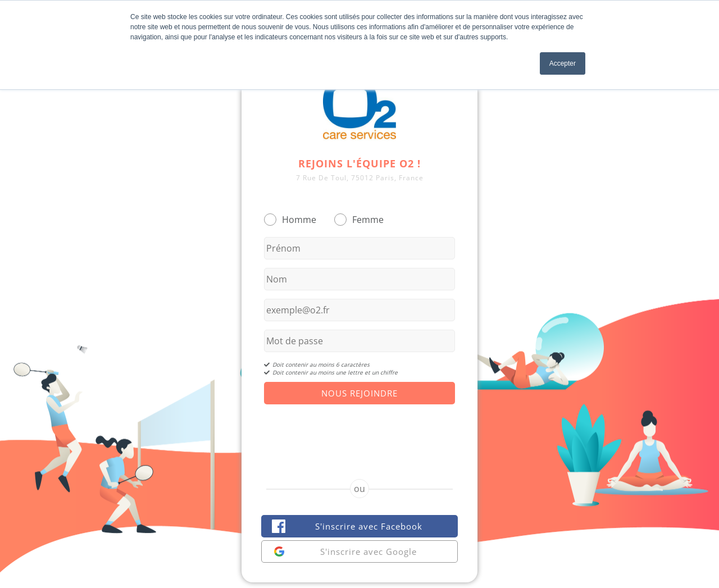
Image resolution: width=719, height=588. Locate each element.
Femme (368, 220)
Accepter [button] (563, 63)
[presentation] (359, 432)
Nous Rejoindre (359, 393)
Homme (299, 220)
